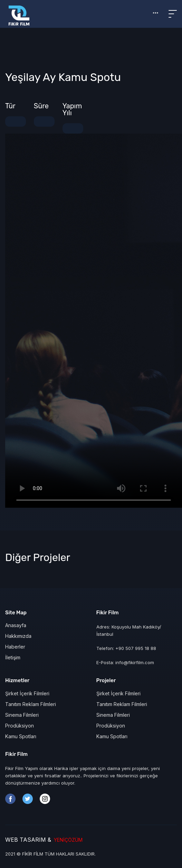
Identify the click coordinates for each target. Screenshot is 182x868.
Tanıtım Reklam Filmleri (31, 704)
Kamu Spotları (21, 736)
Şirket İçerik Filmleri (27, 693)
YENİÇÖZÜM (67, 840)
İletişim (13, 657)
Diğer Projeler (38, 558)
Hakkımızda (18, 636)
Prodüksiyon (20, 726)
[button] (155, 13)
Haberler (15, 647)
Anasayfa (16, 625)
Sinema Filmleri (22, 715)
